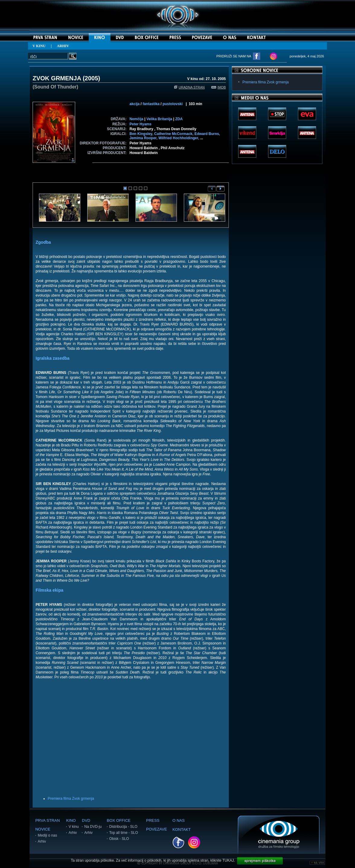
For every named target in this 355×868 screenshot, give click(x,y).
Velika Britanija (159, 119)
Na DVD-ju (93, 827)
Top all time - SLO (124, 833)
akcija (134, 104)
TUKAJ (228, 860)
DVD (86, 820)
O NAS (178, 820)
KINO (71, 820)
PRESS (153, 820)
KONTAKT (181, 829)
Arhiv (42, 841)
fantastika (151, 104)
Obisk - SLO (119, 839)
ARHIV (63, 46)
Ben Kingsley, (142, 134)
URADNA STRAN (189, 87)
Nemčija (136, 119)
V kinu (74, 827)
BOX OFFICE (119, 820)
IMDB (219, 87)
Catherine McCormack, (174, 134)
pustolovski (173, 104)
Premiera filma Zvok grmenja (71, 799)
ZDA (179, 119)
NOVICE (43, 829)
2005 (92, 78)
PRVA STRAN (48, 820)
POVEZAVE (157, 829)
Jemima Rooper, (144, 138)
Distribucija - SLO (123, 827)
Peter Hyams (141, 124)
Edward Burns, (207, 134)
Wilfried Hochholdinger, (179, 138)
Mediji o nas (47, 835)
